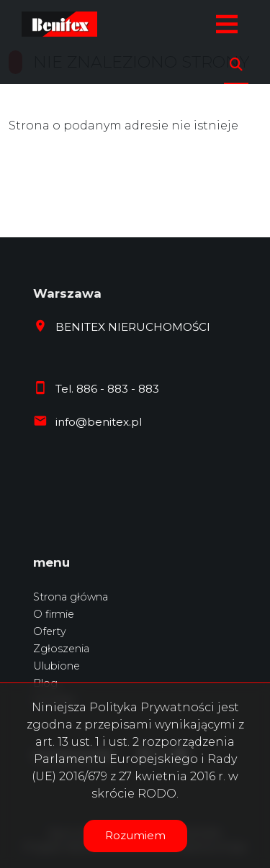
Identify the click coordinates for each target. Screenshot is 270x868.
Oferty (50, 631)
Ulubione (57, 666)
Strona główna (71, 597)
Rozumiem (135, 835)
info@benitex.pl (99, 422)
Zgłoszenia (61, 649)
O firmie (54, 614)
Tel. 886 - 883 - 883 (107, 389)
